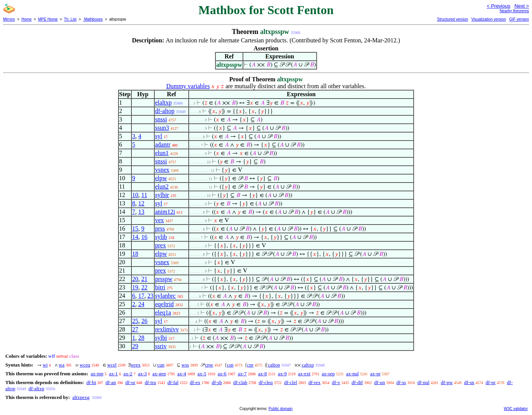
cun (161, 365)
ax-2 (128, 374)
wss (185, 365)
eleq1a (163, 312)
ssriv (161, 346)
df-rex (315, 382)
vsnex (162, 170)
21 (144, 279)
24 (141, 304)
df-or (130, 382)
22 (144, 287)
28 (141, 338)
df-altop (165, 111)
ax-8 (263, 374)
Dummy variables (188, 86)
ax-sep (328, 374)
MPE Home (48, 19)
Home (27, 19)
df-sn (469, 382)
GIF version (519, 19)
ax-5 (202, 374)
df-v (336, 382)
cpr (250, 365)
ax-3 (142, 374)
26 (144, 321)
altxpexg (81, 397)
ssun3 (162, 128)
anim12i (165, 212)
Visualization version (489, 19)
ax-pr (375, 374)
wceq (85, 365)
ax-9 (282, 374)
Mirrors (9, 19)
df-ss (401, 382)
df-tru (150, 382)
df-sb (217, 382)
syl (159, 136)
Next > (522, 6)
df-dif (357, 382)
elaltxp (163, 103)
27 (135, 329)
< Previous (498, 6)
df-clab (240, 382)
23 (150, 296)
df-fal (173, 382)
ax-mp (97, 374)
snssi (161, 119)
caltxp (308, 365)
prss (160, 228)
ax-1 (114, 374)
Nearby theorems (514, 11)
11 (144, 195)
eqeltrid (164, 304)
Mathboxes (93, 19)
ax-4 (182, 374)
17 (141, 296)
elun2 (162, 187)
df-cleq (266, 382)
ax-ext (304, 374)
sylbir (162, 195)
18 (135, 254)
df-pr (491, 382)
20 (135, 279)
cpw (209, 365)
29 (135, 346)
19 (135, 287)
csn (230, 365)
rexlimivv (167, 329)
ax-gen (159, 374)
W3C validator (516, 409)
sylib (161, 237)
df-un (380, 382)
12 (141, 203)
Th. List (70, 19)
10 (135, 195)
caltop (274, 365)
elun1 (162, 153)
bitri (160, 287)
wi (45, 365)
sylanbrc (165, 296)
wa (62, 365)
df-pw (447, 382)
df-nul (424, 382)
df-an (111, 382)
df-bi (91, 382)
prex (160, 245)
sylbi (161, 338)
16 (144, 237)
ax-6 (222, 374)
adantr (163, 145)
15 (135, 228)
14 (135, 237)
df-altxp (36, 388)
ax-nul (352, 374)
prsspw (164, 279)
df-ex (195, 382)
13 (141, 212)
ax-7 (242, 374)
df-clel (291, 382)
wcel (112, 365)
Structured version (452, 19)
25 (135, 321)
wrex (136, 365)
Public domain (281, 409)
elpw (161, 178)
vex (159, 220)
